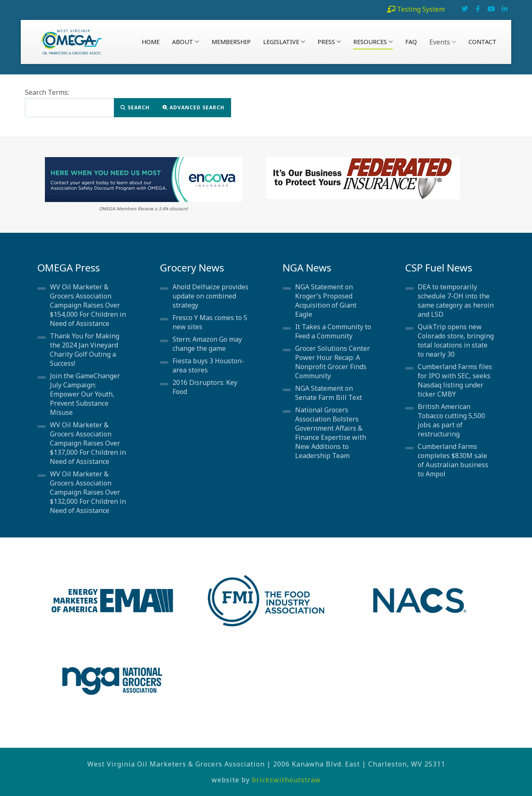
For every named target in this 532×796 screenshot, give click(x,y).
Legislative (284, 42)
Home (151, 42)
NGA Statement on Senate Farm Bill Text (329, 393)
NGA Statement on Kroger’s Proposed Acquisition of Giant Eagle (326, 301)
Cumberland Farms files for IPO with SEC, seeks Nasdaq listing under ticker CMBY (455, 380)
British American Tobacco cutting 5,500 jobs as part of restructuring (451, 420)
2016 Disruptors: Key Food (205, 387)
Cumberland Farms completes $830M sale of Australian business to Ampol (453, 460)
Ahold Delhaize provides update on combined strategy (211, 296)
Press (329, 42)
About (186, 42)
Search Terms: (47, 92)
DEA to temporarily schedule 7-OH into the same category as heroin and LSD (456, 301)
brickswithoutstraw (286, 780)
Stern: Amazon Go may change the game (207, 344)
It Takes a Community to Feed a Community (333, 331)
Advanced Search (193, 107)
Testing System (421, 9)
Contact (483, 42)
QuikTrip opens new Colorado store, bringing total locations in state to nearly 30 (456, 340)
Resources (373, 42)
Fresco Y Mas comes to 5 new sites (210, 322)
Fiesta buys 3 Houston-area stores (208, 365)
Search (135, 107)
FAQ (411, 42)
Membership (231, 42)
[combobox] (70, 107)
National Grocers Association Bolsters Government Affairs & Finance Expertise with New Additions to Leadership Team (331, 433)
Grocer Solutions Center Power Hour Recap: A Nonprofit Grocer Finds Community (332, 362)
